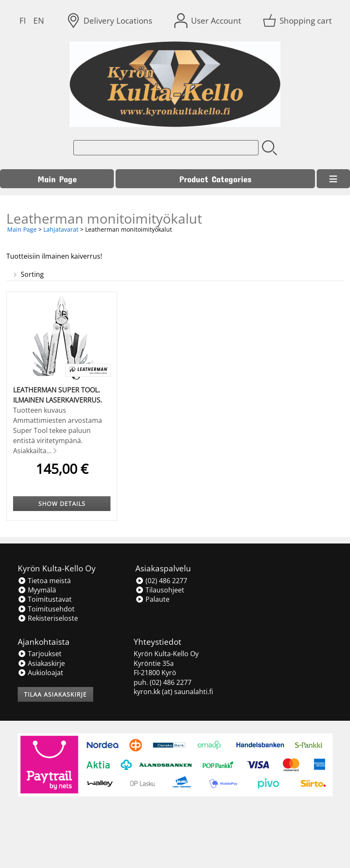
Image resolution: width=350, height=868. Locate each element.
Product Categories (215, 179)
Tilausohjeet (160, 590)
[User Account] (209, 21)
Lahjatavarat (61, 229)
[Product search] (166, 148)
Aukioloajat (40, 673)
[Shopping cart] (298, 21)
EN (39, 20)
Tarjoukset (40, 654)
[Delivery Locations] (110, 21)
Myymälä (37, 590)
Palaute (152, 599)
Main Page (57, 179)
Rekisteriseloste (48, 618)
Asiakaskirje (41, 663)
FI (23, 20)
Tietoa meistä (44, 581)
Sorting (28, 274)
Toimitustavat (45, 599)
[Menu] (333, 179)
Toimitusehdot (46, 609)
